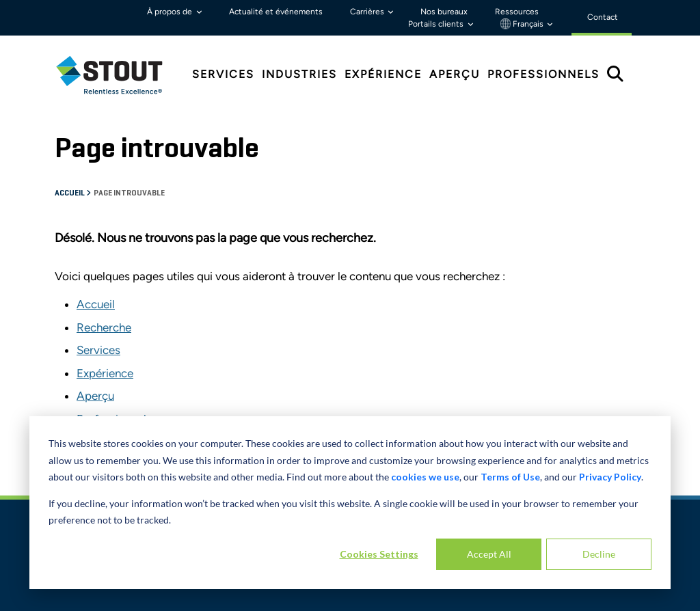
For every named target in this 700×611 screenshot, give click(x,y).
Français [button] (523, 24)
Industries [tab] (299, 74)
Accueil (70, 193)
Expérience (105, 373)
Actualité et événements (276, 12)
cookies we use (425, 477)
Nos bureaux (444, 12)
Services (98, 350)
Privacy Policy (610, 477)
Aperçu (95, 396)
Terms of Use (510, 477)
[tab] (120, 75)
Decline (599, 554)
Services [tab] (223, 74)
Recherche (104, 327)
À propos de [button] (171, 12)
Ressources (517, 12)
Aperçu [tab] (455, 74)
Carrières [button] (368, 12)
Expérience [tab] (383, 74)
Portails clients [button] (437, 24)
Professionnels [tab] (543, 74)
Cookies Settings (379, 554)
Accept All (489, 554)
